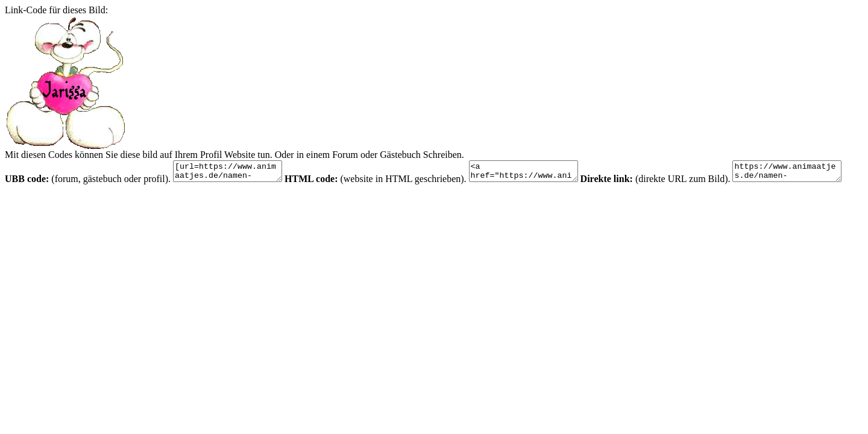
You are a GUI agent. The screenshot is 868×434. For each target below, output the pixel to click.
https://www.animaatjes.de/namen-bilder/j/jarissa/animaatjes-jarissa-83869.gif (65, 201)
